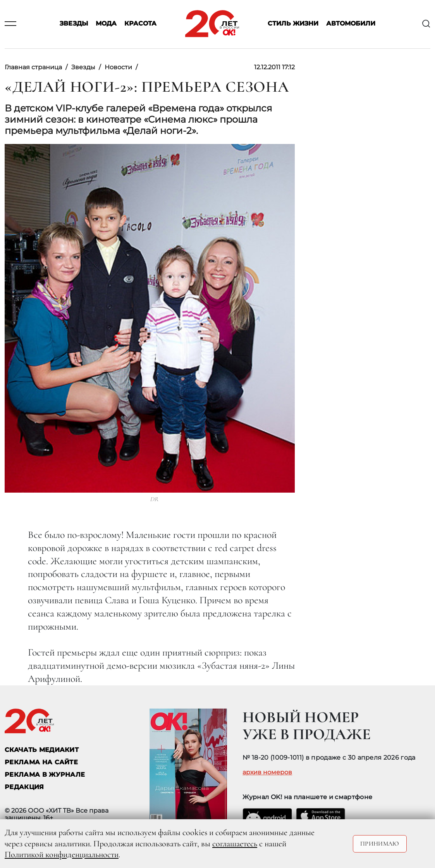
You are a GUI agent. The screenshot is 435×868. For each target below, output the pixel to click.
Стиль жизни (293, 24)
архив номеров (267, 772)
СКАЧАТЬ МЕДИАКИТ (42, 750)
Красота (140, 24)
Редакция (24, 787)
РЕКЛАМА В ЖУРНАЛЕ (45, 775)
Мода (106, 24)
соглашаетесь (235, 844)
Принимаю (380, 844)
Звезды (74, 24)
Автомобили (351, 24)
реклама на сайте (41, 762)
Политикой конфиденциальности (62, 854)
